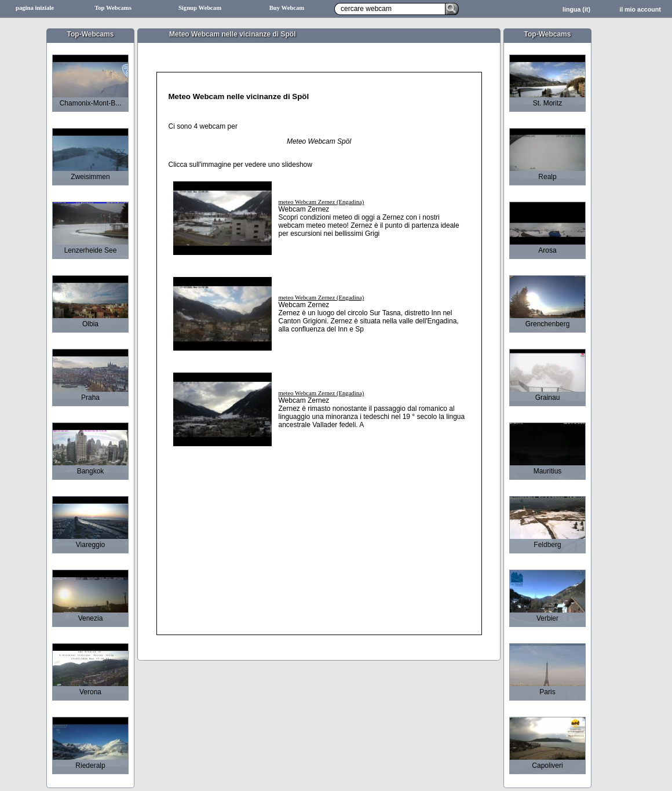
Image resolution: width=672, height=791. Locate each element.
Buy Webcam (287, 8)
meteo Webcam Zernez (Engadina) (322, 202)
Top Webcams (113, 8)
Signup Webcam (200, 8)
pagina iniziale (35, 8)
